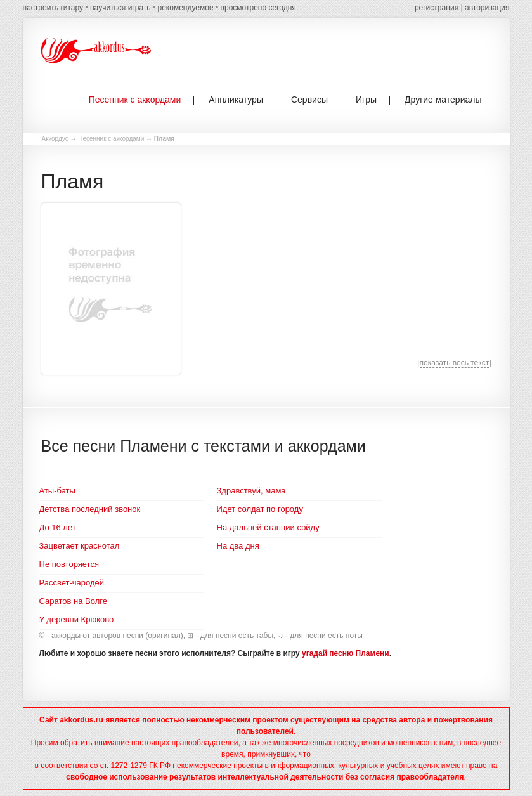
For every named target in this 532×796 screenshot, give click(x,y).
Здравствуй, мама (251, 491)
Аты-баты (57, 491)
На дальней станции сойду (268, 527)
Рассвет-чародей (72, 583)
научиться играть (120, 8)
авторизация (487, 8)
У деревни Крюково (77, 619)
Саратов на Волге (73, 601)
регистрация (437, 8)
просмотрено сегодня (258, 8)
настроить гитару (53, 8)
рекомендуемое (185, 8)
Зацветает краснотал (80, 546)
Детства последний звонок (90, 509)
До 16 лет (58, 527)
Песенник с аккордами (111, 139)
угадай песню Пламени (346, 653)
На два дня (238, 546)
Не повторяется (69, 564)
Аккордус (55, 139)
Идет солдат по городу (260, 509)
